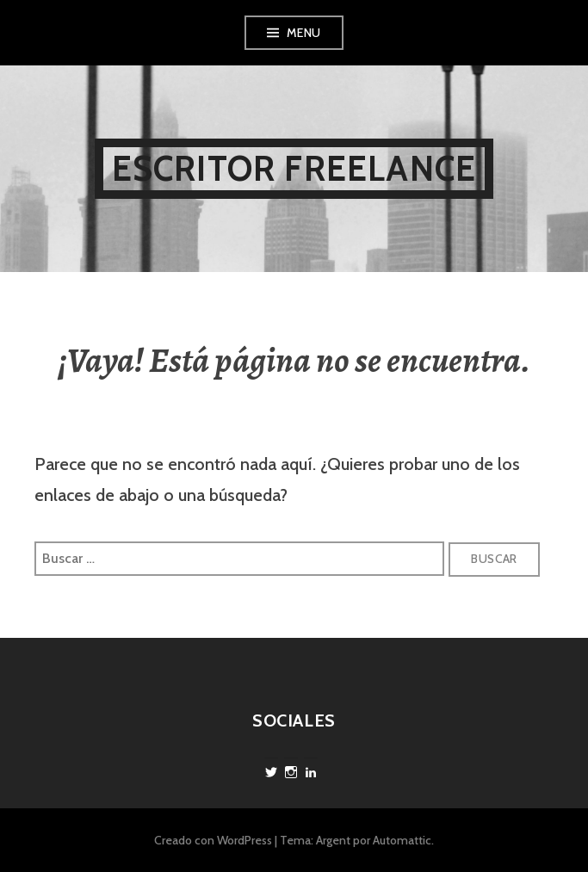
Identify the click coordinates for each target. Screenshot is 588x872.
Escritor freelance (294, 168)
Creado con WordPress (213, 840)
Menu (304, 33)
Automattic (402, 840)
